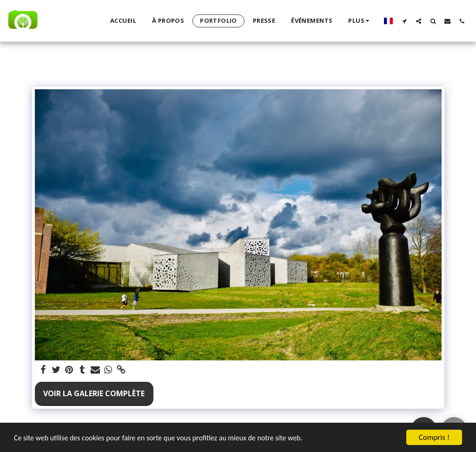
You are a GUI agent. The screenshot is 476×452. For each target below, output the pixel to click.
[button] (404, 21)
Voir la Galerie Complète (94, 393)
